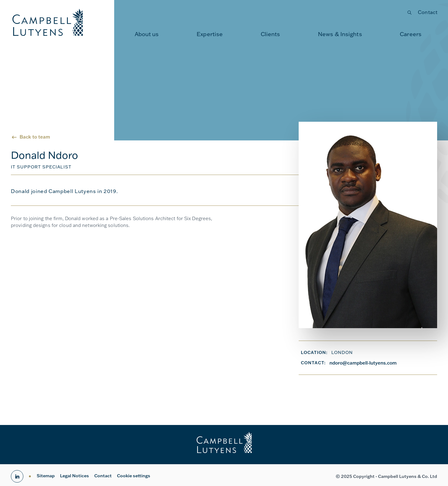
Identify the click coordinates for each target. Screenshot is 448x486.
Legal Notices (75, 476)
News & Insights (340, 34)
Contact (428, 12)
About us (147, 34)
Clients (271, 34)
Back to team (35, 137)
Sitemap (46, 476)
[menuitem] (147, 34)
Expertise (210, 34)
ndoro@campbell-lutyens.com (363, 363)
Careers (411, 34)
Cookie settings (134, 476)
